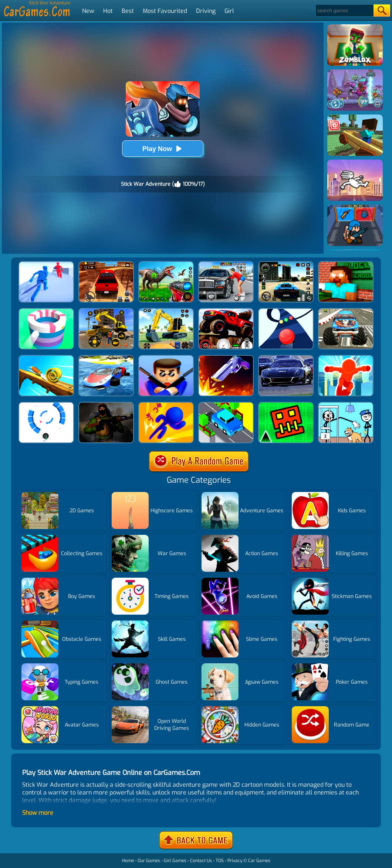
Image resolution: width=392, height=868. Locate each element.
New (88, 11)
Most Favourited (165, 11)
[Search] (344, 11)
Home (128, 861)
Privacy (235, 861)
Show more (38, 813)
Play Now (163, 149)
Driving (206, 11)
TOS (220, 861)
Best (128, 11)
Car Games (259, 861)
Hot (108, 11)
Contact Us (201, 861)
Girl (229, 11)
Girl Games (175, 861)
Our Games (149, 861)
